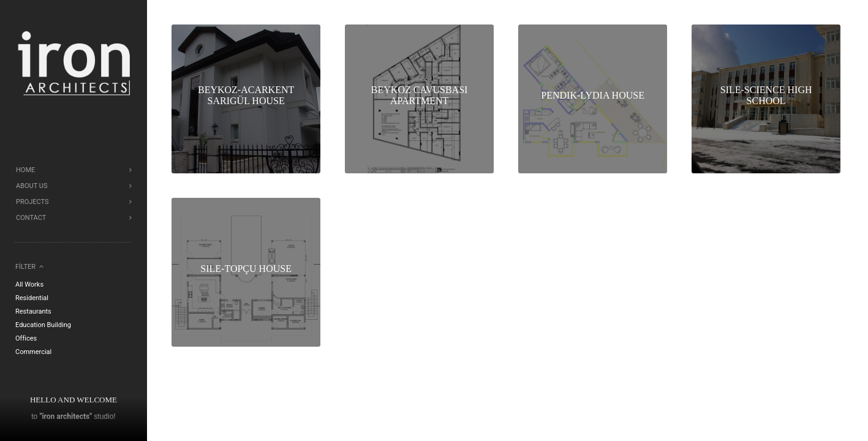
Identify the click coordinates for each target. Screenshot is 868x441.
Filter (25, 267)
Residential (32, 298)
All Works (29, 285)
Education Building (43, 325)
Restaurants (33, 311)
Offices (26, 338)
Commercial (33, 352)
